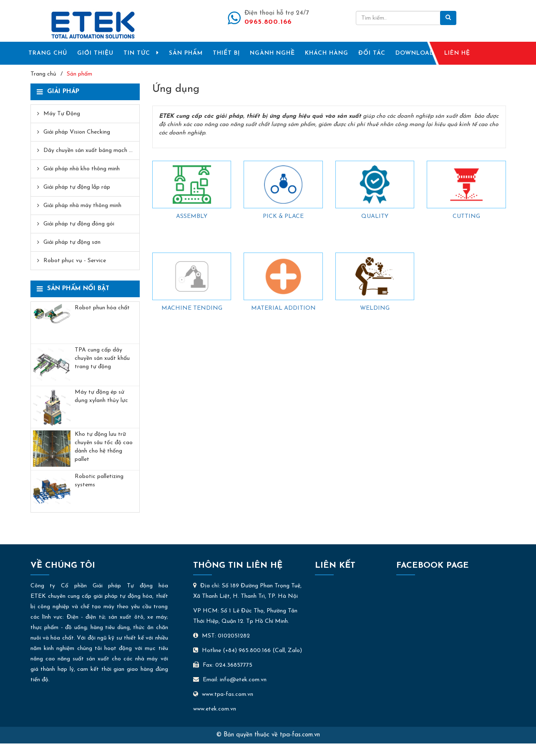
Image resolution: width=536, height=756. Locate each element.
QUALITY (375, 216)
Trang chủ (43, 74)
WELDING (375, 308)
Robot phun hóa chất (102, 308)
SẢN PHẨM (186, 53)
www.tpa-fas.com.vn (223, 694)
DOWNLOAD (415, 53)
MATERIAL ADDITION (283, 308)
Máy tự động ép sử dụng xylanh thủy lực (101, 396)
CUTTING (466, 216)
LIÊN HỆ (457, 53)
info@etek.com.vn (243, 680)
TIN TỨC (141, 53)
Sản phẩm (79, 74)
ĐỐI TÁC (372, 53)
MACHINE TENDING (192, 308)
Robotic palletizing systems (99, 481)
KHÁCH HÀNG (327, 53)
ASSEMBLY (192, 216)
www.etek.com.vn (215, 709)
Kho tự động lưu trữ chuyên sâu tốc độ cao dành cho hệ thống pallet (104, 447)
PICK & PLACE (283, 216)
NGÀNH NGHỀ (272, 53)
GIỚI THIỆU (95, 53)
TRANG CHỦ (48, 53)
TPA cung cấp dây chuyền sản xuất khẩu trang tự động (102, 358)
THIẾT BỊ (226, 53)
